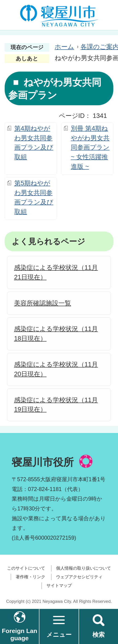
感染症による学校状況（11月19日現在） (56, 405)
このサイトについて (26, 568)
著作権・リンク (30, 577)
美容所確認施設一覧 (43, 303)
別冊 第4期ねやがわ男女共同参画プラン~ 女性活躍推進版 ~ (90, 147)
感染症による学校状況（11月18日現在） (56, 334)
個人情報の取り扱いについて (84, 568)
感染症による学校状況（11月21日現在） (56, 272)
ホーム (64, 47)
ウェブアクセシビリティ (79, 577)
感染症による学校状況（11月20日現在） (56, 369)
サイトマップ (59, 586)
